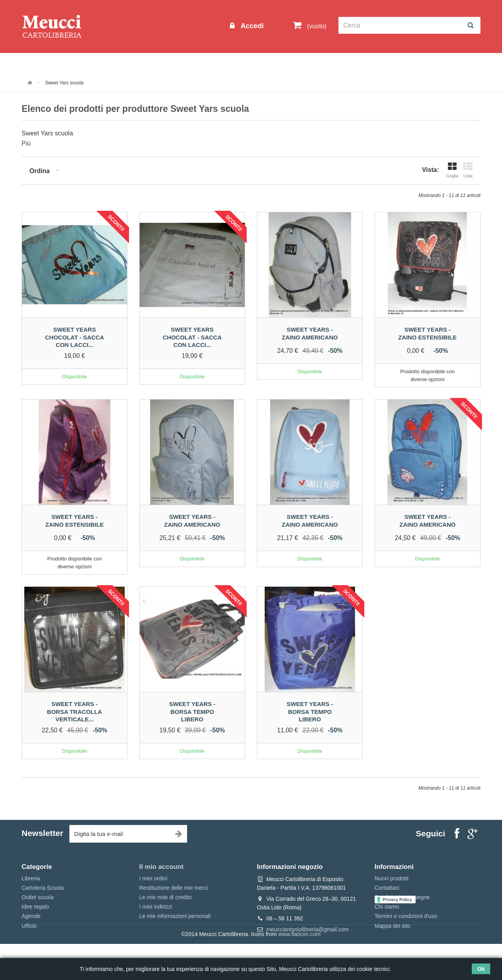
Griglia (452, 170)
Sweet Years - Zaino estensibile (427, 333)
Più (26, 143)
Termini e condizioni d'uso (406, 916)
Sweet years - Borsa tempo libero (192, 712)
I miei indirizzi (156, 907)
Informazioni (45, 63)
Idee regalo (237, 63)
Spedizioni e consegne (402, 897)
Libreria (197, 63)
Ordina (40, 171)
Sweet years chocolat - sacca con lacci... (75, 337)
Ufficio (29, 926)
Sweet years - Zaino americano (310, 333)
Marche (277, 63)
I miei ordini (153, 878)
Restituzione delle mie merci (174, 888)
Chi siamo (387, 907)
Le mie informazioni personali (175, 916)
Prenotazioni (318, 63)
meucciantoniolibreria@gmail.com (307, 929)
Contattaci (387, 888)
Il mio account (161, 867)
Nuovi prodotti (391, 878)
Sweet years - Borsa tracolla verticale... (75, 712)
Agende (31, 916)
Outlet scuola (94, 63)
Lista (468, 170)
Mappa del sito (392, 926)
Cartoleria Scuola (150, 63)
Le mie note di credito (166, 897)
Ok (481, 969)
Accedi (251, 26)
